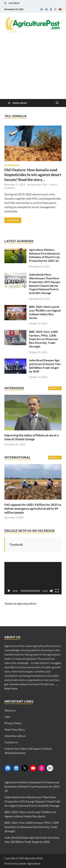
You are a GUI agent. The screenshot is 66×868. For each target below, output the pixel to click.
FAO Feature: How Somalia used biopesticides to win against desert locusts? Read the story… (33, 175)
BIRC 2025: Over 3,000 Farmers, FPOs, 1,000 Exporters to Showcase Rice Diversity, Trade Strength (44, 339)
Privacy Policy (13, 723)
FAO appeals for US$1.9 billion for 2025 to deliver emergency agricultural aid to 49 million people (33, 509)
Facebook (16, 544)
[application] (33, 578)
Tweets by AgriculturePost (20, 603)
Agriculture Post (39, 185)
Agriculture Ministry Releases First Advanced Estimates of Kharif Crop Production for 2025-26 (44, 255)
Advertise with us (15, 736)
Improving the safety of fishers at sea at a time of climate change (32, 437)
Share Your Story (15, 729)
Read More (12, 220)
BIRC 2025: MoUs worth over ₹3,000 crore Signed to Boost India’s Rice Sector (45, 312)
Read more (11, 688)
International (12, 165)
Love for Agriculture (29, 863)
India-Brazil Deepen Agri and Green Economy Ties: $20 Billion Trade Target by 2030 (45, 366)
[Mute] (51, 591)
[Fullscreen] (57, 591)
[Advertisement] (33, 71)
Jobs (7, 717)
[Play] (9, 591)
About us (10, 710)
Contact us (11, 742)
